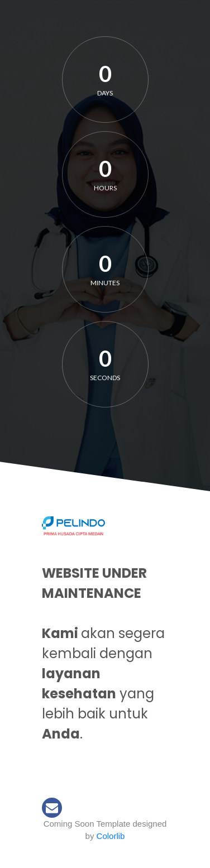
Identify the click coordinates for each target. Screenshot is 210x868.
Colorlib (111, 836)
